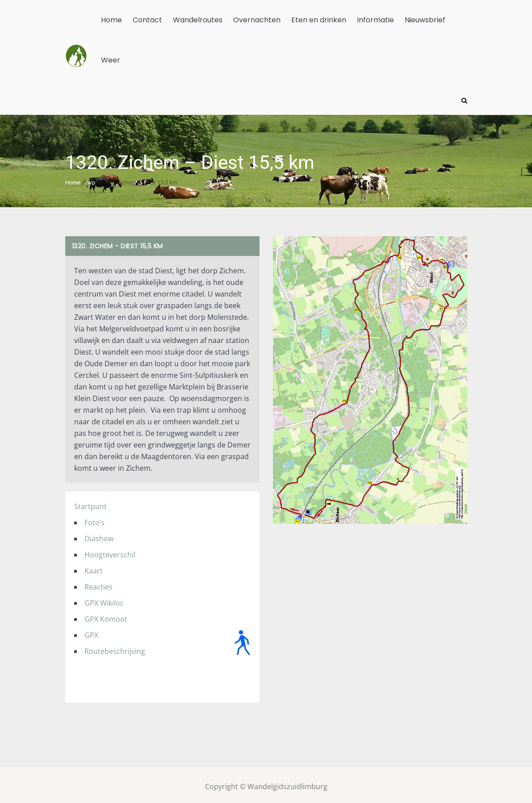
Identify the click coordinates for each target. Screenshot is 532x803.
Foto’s (94, 519)
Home (111, 20)
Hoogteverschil (110, 552)
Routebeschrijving (115, 648)
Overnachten (257, 20)
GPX (91, 632)
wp (91, 179)
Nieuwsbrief (425, 20)
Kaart (94, 568)
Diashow (99, 535)
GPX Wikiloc (104, 600)
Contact (147, 20)
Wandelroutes (198, 20)
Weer (111, 60)
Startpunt (90, 503)
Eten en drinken (319, 20)
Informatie (375, 20)
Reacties (98, 584)
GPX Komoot (106, 616)
